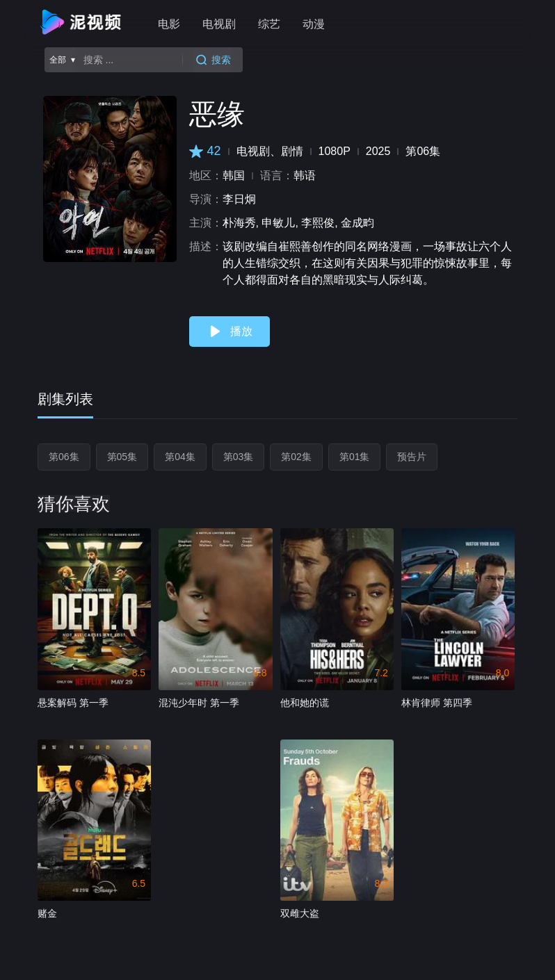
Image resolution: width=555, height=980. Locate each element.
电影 (169, 24)
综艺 (269, 24)
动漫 (314, 24)
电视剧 (219, 24)
